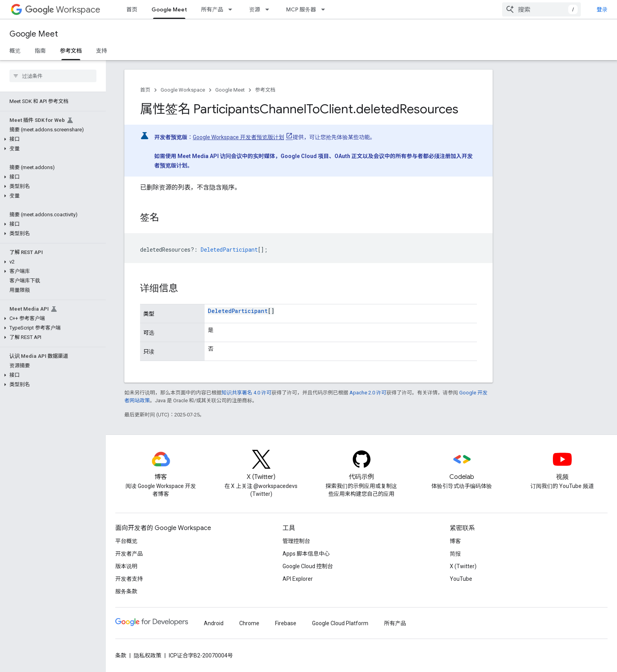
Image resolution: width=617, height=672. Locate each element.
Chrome (249, 623)
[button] (51, 139)
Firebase (286, 623)
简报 (455, 554)
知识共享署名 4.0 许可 (247, 393)
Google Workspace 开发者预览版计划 (238, 137)
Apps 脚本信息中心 (306, 554)
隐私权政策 (148, 655)
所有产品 (212, 9)
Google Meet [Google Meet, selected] (169, 9)
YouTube (461, 579)
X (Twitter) (463, 566)
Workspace (63, 10)
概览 (15, 51)
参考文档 (265, 90)
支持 (102, 51)
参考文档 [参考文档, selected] (71, 51)
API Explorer (298, 579)
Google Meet (34, 34)
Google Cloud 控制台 (308, 566)
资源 (255, 9)
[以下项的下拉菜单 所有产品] (233, 9)
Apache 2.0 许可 (368, 393)
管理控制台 (296, 541)
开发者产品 (129, 554)
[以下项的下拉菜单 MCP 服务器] (325, 9)
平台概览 (126, 541)
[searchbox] (53, 76)
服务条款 (126, 591)
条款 (121, 655)
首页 (132, 9)
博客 (455, 541)
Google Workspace (183, 90)
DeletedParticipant (238, 311)
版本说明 (126, 566)
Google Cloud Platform (340, 623)
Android (214, 623)
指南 (40, 51)
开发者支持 (129, 579)
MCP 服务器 (301, 9)
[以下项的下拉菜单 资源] (270, 9)
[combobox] (541, 9)
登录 (602, 9)
